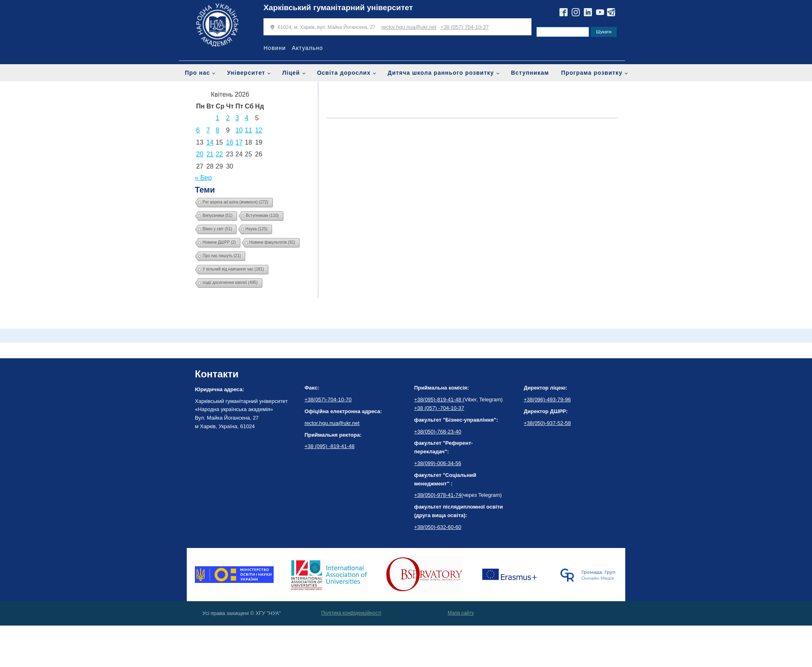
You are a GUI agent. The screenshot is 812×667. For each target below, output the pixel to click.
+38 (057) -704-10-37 (439, 408)
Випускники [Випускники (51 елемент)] (218, 215)
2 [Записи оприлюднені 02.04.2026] (228, 118)
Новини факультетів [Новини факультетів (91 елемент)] (272, 242)
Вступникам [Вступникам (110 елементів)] (262, 215)
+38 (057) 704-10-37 (465, 27)
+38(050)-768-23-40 (438, 432)
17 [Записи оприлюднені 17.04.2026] (239, 142)
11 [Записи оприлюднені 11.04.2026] (248, 130)
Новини (275, 48)
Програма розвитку (592, 73)
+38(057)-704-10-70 (328, 400)
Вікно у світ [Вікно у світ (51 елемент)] (217, 229)
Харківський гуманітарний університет (338, 8)
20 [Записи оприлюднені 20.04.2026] (200, 154)
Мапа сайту (461, 613)
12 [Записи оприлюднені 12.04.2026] (259, 130)
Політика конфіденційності (351, 613)
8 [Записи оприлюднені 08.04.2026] (217, 130)
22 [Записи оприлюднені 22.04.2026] (219, 154)
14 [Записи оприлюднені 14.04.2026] (210, 142)
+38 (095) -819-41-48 (329, 446)
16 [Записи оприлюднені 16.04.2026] (230, 142)
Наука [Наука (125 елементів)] (257, 229)
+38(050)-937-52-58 (547, 423)
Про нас (197, 73)
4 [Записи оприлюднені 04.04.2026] (247, 118)
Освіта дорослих (344, 73)
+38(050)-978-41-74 (438, 495)
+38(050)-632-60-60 (438, 527)
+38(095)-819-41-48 (438, 400)
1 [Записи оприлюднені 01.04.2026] (217, 118)
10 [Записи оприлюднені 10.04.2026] (239, 130)
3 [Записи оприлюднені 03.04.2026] (237, 118)
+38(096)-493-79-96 (547, 400)
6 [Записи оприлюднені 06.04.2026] (198, 130)
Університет (246, 73)
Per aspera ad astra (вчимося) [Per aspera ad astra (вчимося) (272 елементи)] (235, 202)
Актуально (308, 48)
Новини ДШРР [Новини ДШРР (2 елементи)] (219, 242)
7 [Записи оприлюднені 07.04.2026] (208, 130)
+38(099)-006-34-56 (438, 463)
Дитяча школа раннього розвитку (441, 73)
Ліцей (291, 73)
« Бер (203, 178)
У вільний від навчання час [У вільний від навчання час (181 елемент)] (233, 269)
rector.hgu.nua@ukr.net (409, 27)
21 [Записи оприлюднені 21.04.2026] (210, 154)
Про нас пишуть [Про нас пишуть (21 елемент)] (222, 256)
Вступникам (530, 73)
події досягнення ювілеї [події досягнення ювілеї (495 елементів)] (230, 283)
